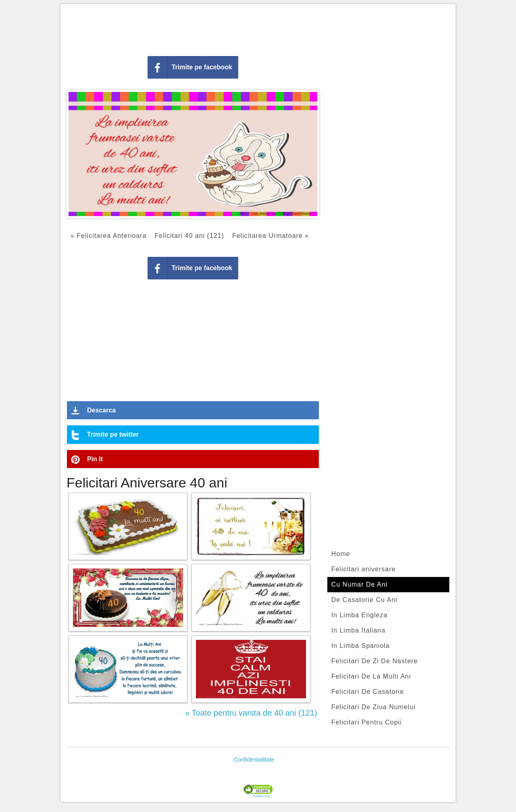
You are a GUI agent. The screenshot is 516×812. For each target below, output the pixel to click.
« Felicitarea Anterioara (109, 236)
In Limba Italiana (358, 630)
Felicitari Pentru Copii (367, 722)
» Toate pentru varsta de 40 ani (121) (251, 713)
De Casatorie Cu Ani (364, 600)
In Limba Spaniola (361, 646)
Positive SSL (261, 796)
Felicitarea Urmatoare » (270, 236)
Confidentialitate (254, 760)
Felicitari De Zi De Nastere (375, 661)
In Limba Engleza (360, 615)
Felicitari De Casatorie (368, 692)
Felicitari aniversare (364, 569)
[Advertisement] (258, 28)
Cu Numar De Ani (360, 584)
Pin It (95, 459)
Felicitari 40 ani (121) (189, 236)
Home (341, 554)
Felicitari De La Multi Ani (371, 676)
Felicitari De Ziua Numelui (373, 707)
